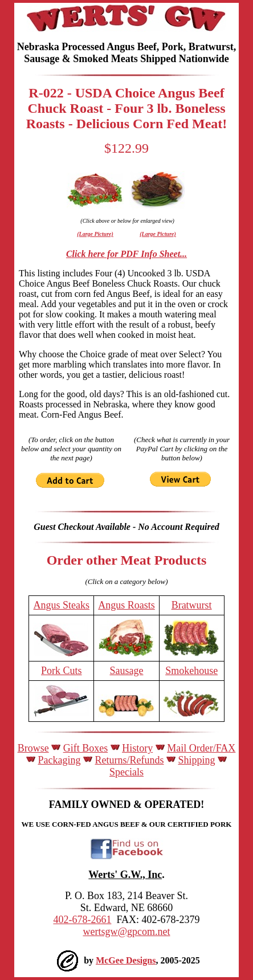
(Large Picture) (95, 234)
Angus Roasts (126, 605)
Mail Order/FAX (201, 748)
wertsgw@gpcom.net (126, 932)
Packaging (60, 760)
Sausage (127, 671)
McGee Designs (126, 960)
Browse (33, 748)
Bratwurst (192, 605)
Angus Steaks (62, 605)
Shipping (196, 760)
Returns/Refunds (129, 760)
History (137, 748)
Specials (126, 772)
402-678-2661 (82, 920)
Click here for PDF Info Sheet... (126, 254)
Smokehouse (191, 671)
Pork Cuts (62, 671)
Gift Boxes (86, 748)
